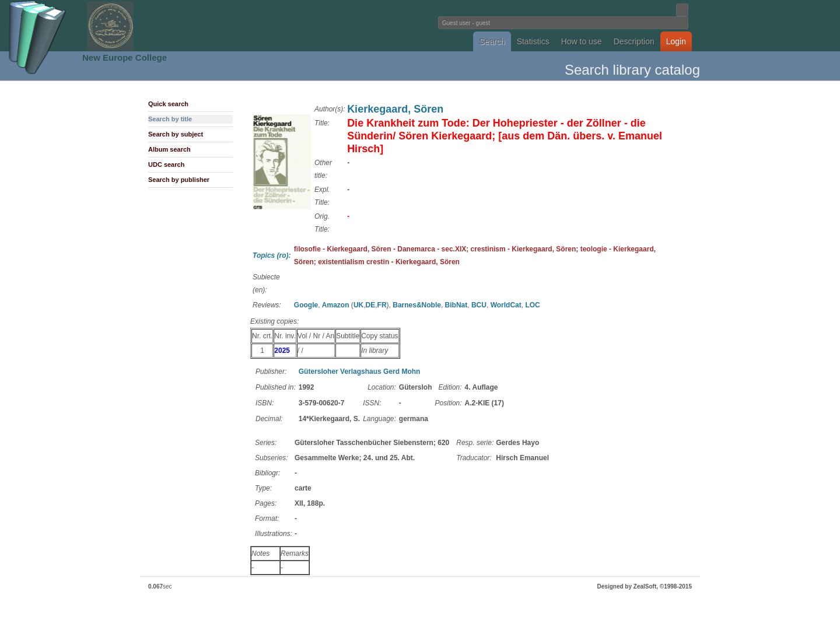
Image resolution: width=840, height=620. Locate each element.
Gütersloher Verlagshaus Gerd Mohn (360, 372)
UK (358, 305)
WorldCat (506, 305)
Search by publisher (179, 180)
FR (382, 305)
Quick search (168, 104)
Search (492, 41)
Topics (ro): (272, 255)
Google (306, 305)
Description (634, 41)
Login (676, 41)
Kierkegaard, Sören (395, 109)
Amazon (336, 305)
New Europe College (125, 57)
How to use (582, 41)
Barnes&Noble (417, 305)
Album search (169, 149)
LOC (532, 305)
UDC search (166, 164)
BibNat (456, 305)
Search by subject (176, 134)
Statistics (533, 41)
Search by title (170, 119)
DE (371, 305)
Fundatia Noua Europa (228, 26)
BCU (479, 305)
